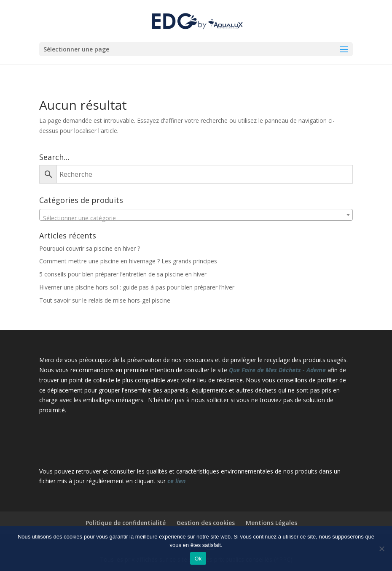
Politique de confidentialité (126, 523)
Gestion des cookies (206, 523)
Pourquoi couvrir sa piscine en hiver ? (90, 248)
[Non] (381, 549)
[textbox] (196, 218)
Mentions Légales (271, 523)
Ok (198, 559)
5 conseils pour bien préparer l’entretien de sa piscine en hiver (123, 274)
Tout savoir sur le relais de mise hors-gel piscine (105, 300)
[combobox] (196, 215)
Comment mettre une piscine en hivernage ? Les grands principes (128, 261)
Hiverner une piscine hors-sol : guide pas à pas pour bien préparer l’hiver (137, 287)
